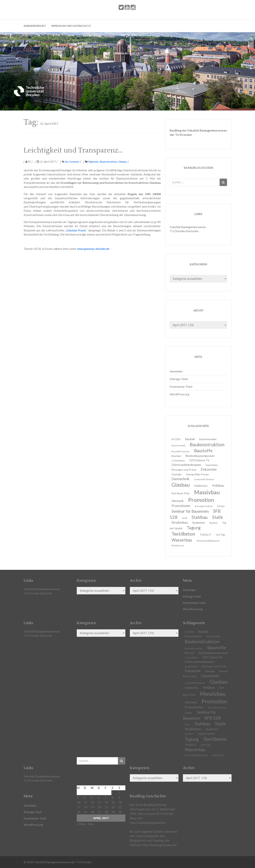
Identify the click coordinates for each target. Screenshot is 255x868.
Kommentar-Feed (181, 386)
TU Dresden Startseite (184, 231)
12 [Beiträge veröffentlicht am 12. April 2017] (92, 802)
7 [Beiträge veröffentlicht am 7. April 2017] (106, 797)
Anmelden (176, 371)
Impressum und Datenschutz (71, 26)
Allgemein (93, 162)
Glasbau (123, 162)
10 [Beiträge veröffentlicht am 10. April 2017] (79, 802)
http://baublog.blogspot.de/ (148, 823)
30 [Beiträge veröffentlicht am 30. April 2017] (120, 812)
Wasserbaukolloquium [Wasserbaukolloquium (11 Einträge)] (208, 541)
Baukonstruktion (108, 162)
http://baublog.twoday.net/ (160, 845)
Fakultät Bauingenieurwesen (188, 227)
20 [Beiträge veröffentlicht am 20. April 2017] (99, 807)
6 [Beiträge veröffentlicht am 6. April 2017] (98, 797)
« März (81, 824)
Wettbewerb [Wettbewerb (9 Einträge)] (178, 546)
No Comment (71, 162)
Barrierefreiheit (35, 26)
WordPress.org (179, 394)
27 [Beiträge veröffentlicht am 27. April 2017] (99, 812)
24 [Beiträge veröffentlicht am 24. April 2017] (79, 812)
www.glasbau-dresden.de (93, 249)
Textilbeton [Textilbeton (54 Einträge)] (215, 739)
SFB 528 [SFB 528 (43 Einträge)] (213, 718)
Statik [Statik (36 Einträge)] (220, 724)
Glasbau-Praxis (76, 230)
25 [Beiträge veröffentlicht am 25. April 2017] (85, 812)
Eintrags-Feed (179, 379)
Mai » (91, 824)
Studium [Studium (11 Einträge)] (214, 523)
